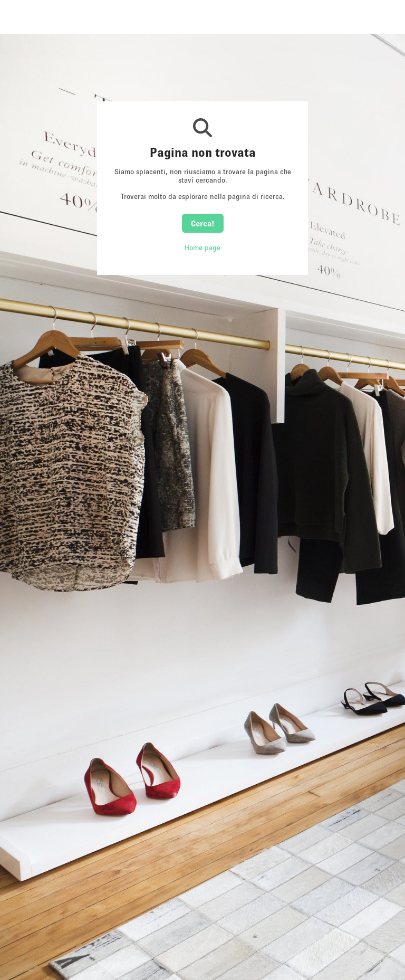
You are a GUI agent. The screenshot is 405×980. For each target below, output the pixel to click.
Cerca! (203, 223)
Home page (202, 248)
